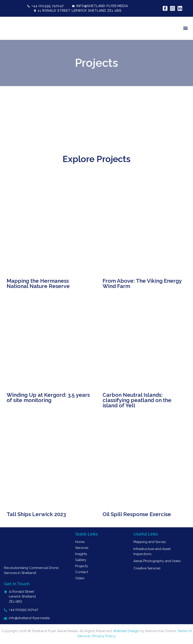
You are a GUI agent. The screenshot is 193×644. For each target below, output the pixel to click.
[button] (186, 28)
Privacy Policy (104, 636)
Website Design (126, 631)
